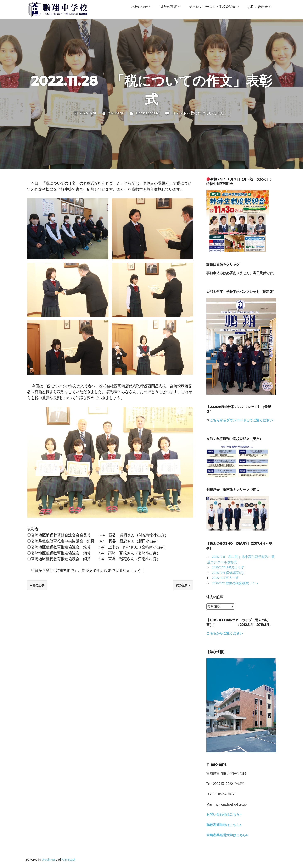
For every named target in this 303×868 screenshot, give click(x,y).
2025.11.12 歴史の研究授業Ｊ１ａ (235, 584)
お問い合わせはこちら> (224, 815)
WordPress (49, 860)
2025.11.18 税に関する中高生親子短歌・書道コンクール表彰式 (241, 560)
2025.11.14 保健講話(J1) (228, 573)
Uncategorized (148, 113)
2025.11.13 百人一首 (225, 578)
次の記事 (182, 585)
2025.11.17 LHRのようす (228, 568)
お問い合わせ (258, 7)
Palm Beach (69, 860)
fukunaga (116, 113)
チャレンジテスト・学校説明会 (212, 7)
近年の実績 (169, 7)
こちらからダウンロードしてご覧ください (241, 421)
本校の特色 (140, 7)
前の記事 (38, 585)
